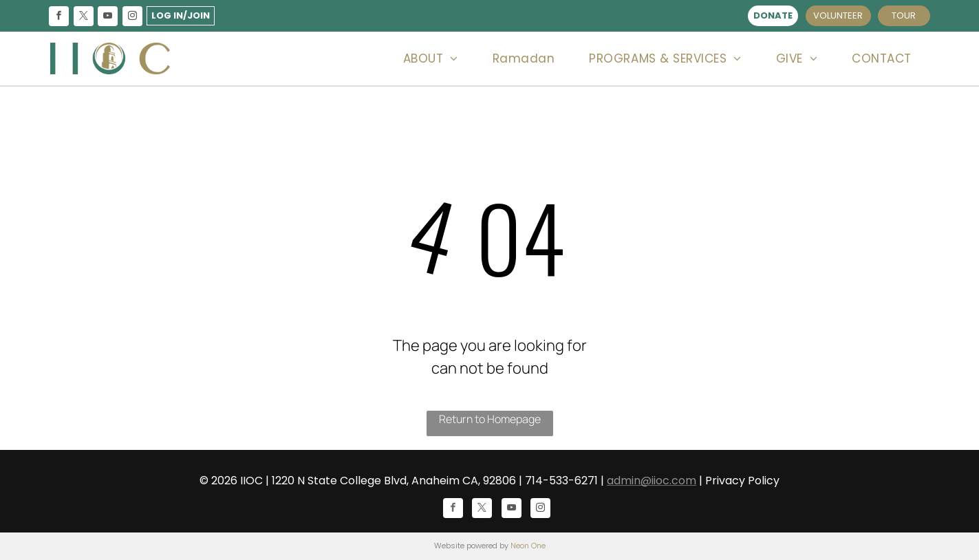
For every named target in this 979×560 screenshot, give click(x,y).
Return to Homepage (490, 419)
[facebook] (59, 18)
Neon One (528, 546)
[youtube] (108, 18)
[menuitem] (431, 58)
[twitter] (83, 18)
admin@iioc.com (652, 481)
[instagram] (132, 18)
